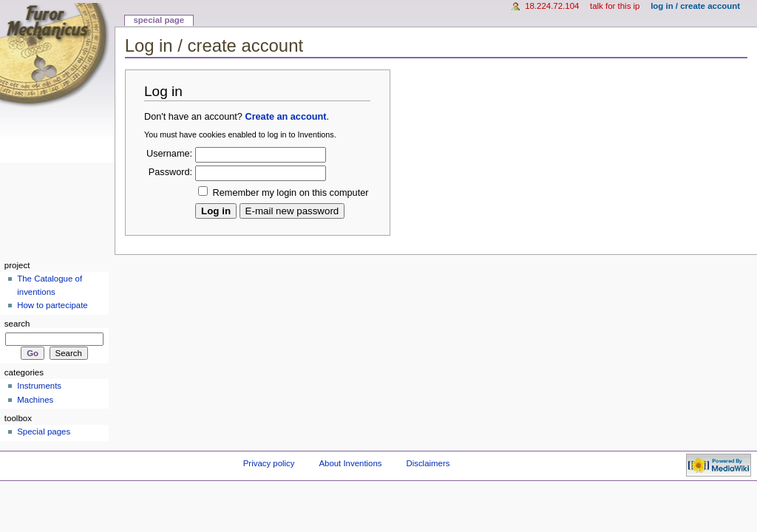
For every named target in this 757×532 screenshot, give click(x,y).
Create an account (285, 117)
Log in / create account (695, 6)
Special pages (44, 432)
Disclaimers (428, 463)
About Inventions (350, 463)
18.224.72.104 (552, 6)
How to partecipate (52, 305)
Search (17, 324)
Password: (170, 172)
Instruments (39, 386)
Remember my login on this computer (291, 193)
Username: (169, 154)
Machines (35, 400)
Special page (159, 20)
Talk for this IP (615, 6)
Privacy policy (269, 463)
